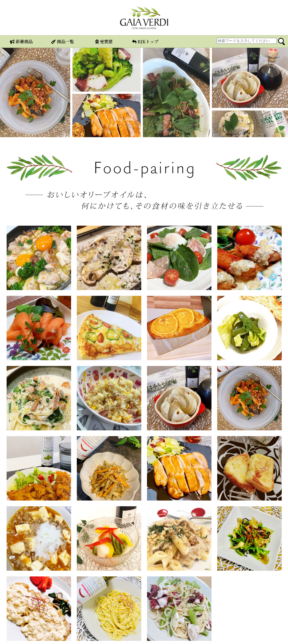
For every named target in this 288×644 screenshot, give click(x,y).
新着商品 (21, 41)
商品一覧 (63, 41)
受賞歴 (104, 41)
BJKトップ (145, 41)
